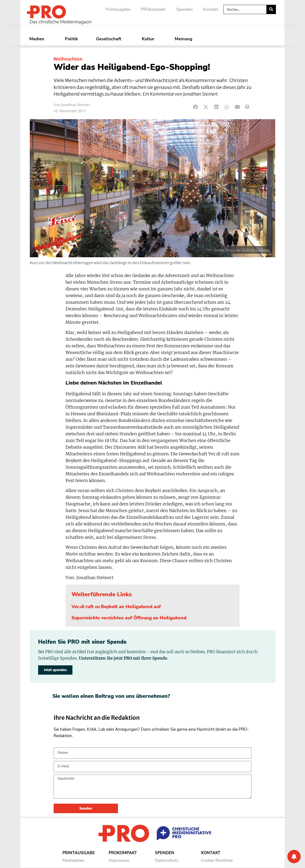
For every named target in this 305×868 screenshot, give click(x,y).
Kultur (149, 39)
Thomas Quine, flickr (227, 250)
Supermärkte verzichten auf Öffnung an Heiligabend (129, 618)
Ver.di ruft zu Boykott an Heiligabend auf (116, 607)
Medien (38, 39)
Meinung (185, 39)
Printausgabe (118, 9)
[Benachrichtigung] (294, 857)
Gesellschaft (110, 39)
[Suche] (271, 9)
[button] (196, 107)
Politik (71, 39)
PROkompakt (153, 9)
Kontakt (211, 9)
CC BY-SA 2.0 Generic (256, 250)
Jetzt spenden (55, 670)
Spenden (185, 9)
